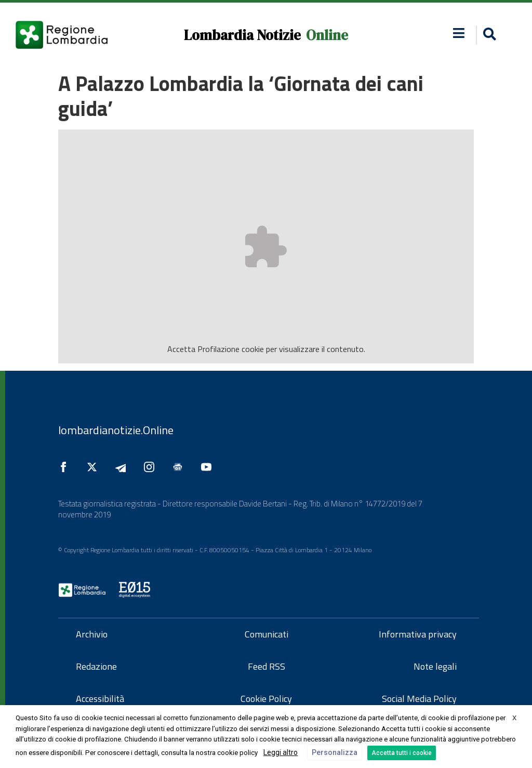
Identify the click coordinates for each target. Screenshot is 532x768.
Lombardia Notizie (242, 35)
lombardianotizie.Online (116, 430)
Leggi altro (281, 752)
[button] (488, 35)
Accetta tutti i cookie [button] (402, 753)
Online (327, 35)
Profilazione (218, 349)
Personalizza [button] (335, 752)
